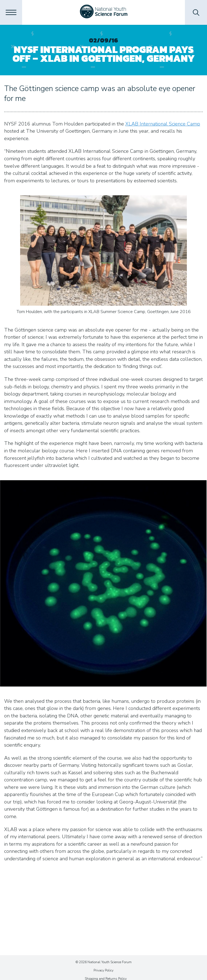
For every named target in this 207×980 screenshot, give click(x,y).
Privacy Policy (104, 970)
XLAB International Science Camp (163, 124)
